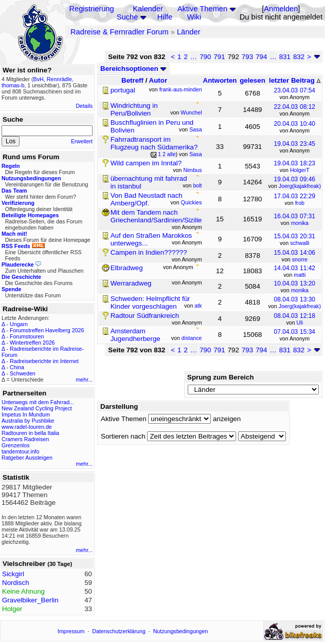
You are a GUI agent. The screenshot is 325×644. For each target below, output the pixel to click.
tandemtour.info (20, 451)
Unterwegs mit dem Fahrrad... (38, 402)
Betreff (132, 80)
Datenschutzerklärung (119, 631)
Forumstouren (27, 336)
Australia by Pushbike (28, 421)
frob (300, 203)
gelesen (252, 80)
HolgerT (300, 170)
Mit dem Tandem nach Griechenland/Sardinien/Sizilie (156, 216)
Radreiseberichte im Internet (44, 361)
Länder (189, 32)
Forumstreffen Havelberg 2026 (47, 330)
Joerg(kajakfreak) (300, 186)
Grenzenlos (16, 445)
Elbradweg (127, 268)
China (17, 367)
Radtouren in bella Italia (30, 433)
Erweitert (82, 141)
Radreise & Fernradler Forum (120, 32)
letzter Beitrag (295, 80)
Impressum (71, 631)
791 (219, 57)
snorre (300, 259)
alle (171, 154)
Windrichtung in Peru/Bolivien (134, 109)
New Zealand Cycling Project (37, 408)
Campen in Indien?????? (149, 252)
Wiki (194, 17)
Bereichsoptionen (133, 69)
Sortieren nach (123, 436)
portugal (123, 90)
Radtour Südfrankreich (145, 316)
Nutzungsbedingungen (181, 631)
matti (300, 275)
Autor (158, 80)
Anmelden (281, 9)
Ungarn (19, 324)
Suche (128, 17)
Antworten (220, 80)
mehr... (84, 380)
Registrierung (91, 9)
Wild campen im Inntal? (146, 163)
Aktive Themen (202, 9)
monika (300, 223)
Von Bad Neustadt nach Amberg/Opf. (147, 199)
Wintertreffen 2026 (32, 343)
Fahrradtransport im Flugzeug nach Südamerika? (154, 143)
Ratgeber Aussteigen (27, 458)
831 (285, 57)
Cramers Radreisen (25, 439)
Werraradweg (131, 283)
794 (261, 57)
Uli (300, 323)
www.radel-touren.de (27, 427)
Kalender (148, 9)
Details (84, 106)
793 (247, 57)
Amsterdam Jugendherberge (136, 335)
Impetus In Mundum (26, 414)
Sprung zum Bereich (221, 377)
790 (205, 57)
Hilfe (165, 17)
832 (299, 57)
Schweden (23, 373)
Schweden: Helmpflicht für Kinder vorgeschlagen (150, 302)
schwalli (300, 243)
